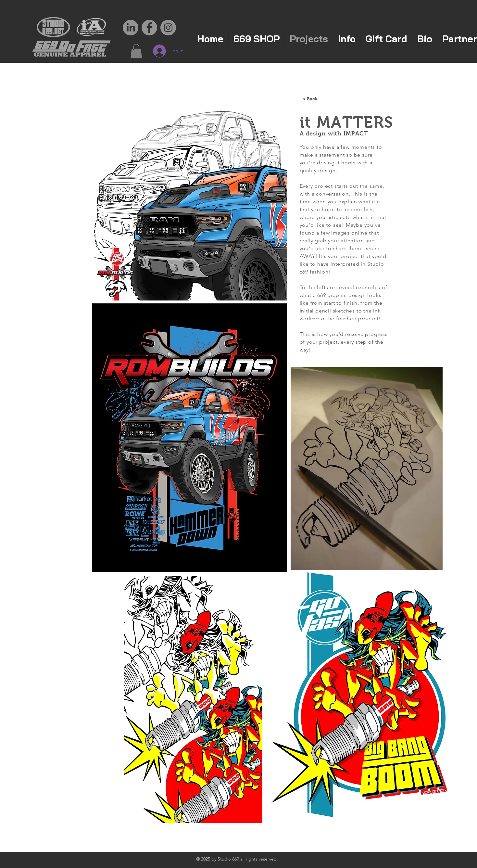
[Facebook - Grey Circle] (149, 28)
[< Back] (310, 99)
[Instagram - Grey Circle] (168, 28)
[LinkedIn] (131, 28)
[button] (136, 51)
